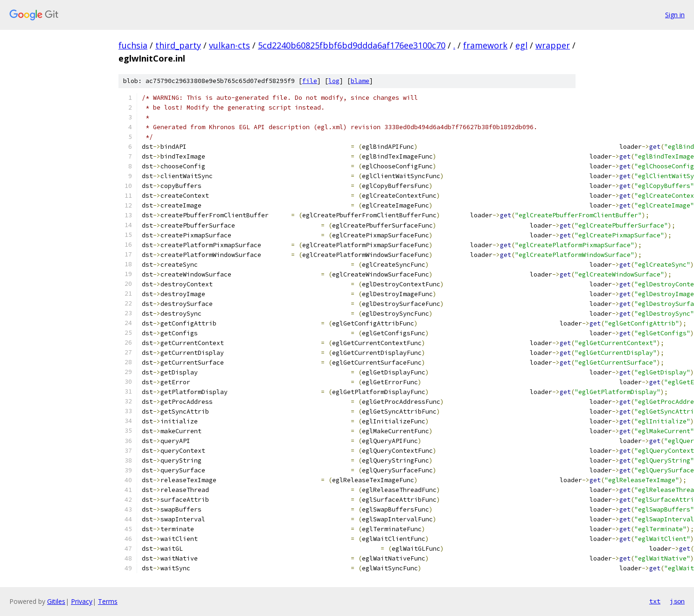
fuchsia (133, 45)
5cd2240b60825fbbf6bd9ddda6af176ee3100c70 (352, 45)
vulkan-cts (229, 45)
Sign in (675, 15)
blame (360, 81)
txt (655, 601)
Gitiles (56, 601)
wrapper (553, 45)
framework (485, 45)
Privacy (82, 601)
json (677, 601)
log (334, 81)
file (310, 81)
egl (521, 45)
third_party (178, 45)
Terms (108, 601)
